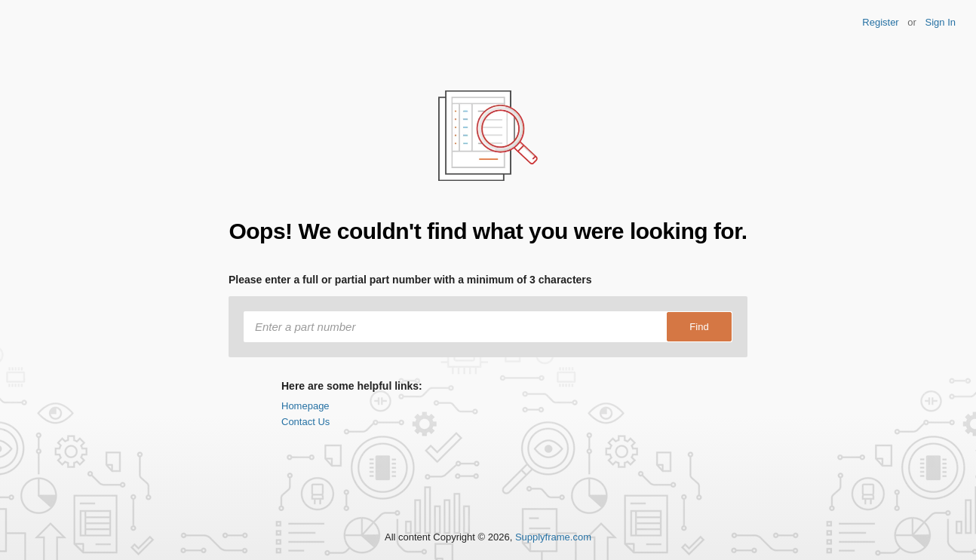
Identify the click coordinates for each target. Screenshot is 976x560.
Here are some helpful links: (352, 386)
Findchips (69, 29)
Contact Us (305, 422)
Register (880, 22)
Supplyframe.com (553, 537)
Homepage (305, 406)
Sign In (941, 22)
